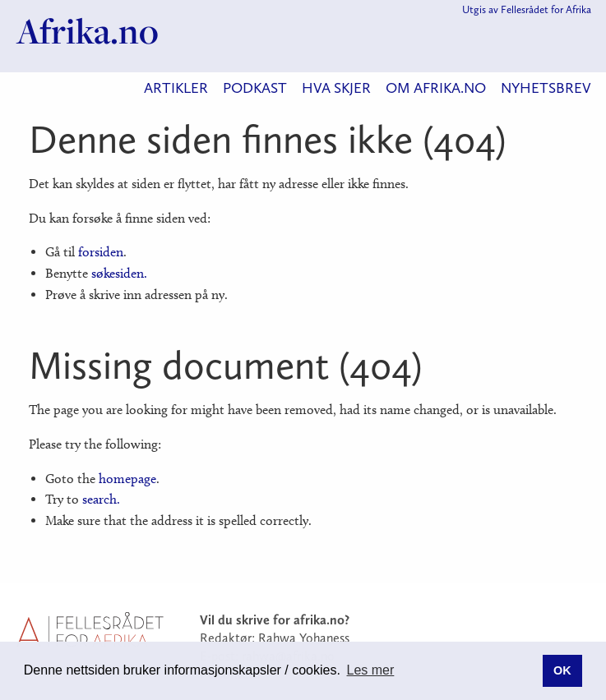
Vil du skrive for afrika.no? (275, 620)
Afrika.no (88, 31)
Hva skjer (336, 88)
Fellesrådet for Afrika (546, 9)
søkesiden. (119, 273)
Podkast (255, 88)
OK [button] (562, 670)
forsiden (101, 252)
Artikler (176, 88)
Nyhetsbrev (546, 88)
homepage (127, 479)
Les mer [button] (371, 670)
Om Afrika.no (436, 88)
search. (101, 499)
